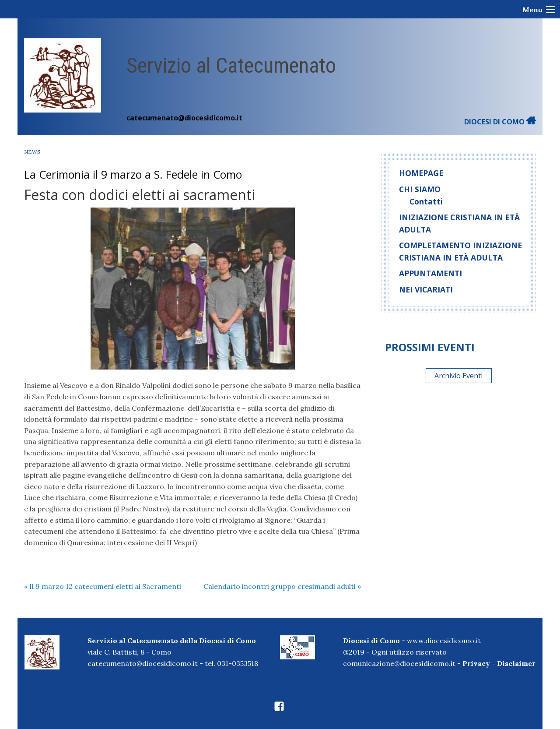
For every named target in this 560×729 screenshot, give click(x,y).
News (32, 152)
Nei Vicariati (426, 289)
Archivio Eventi (458, 376)
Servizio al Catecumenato (231, 65)
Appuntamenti (430, 273)
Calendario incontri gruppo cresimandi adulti (282, 586)
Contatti (426, 201)
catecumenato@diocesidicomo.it (184, 118)
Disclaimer (516, 663)
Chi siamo (420, 189)
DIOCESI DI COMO (500, 122)
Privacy (476, 663)
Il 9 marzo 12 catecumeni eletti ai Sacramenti (103, 586)
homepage (421, 173)
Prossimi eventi (430, 347)
